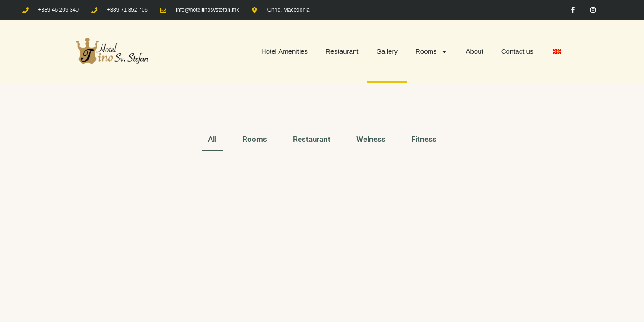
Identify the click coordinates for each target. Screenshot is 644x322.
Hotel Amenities (284, 51)
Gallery (387, 51)
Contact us (517, 51)
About (474, 51)
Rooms (432, 52)
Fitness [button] (424, 139)
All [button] (212, 139)
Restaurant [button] (312, 139)
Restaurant (342, 51)
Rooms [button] (255, 139)
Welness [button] (371, 139)
